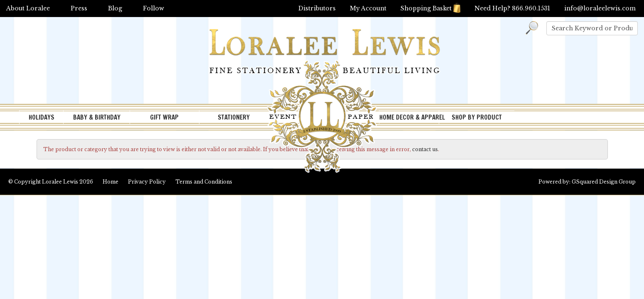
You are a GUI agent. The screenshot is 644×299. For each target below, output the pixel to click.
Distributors (317, 8)
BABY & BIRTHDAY (97, 117)
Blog (115, 8)
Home (111, 182)
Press (79, 8)
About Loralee (28, 8)
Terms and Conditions (204, 182)
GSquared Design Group (604, 182)
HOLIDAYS (42, 117)
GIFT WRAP (164, 117)
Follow (154, 8)
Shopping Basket (430, 8)
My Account (368, 8)
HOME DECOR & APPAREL (409, 117)
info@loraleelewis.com (600, 8)
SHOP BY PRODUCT (477, 117)
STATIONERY (234, 117)
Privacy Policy (147, 182)
